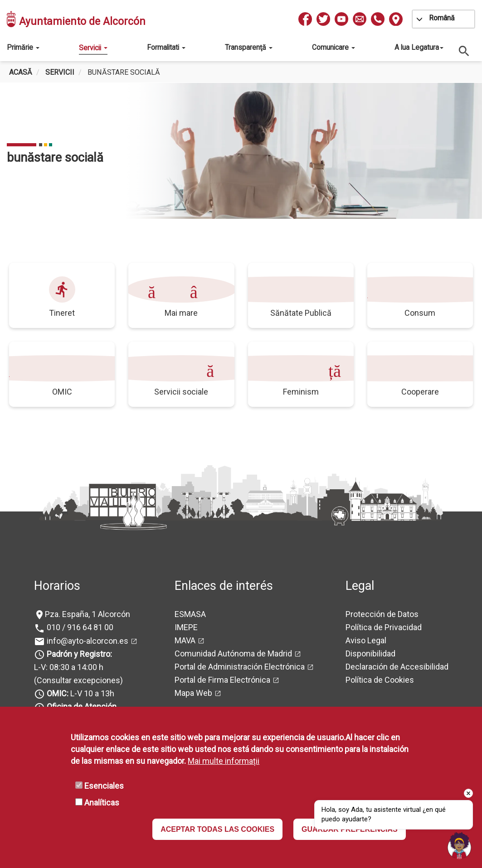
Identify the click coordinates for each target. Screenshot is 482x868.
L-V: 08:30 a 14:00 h (69, 667)
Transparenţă (249, 47)
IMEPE (186, 627)
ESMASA (190, 614)
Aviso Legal (366, 640)
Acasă (21, 72)
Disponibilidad (370, 653)
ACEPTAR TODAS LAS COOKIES (217, 829)
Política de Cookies (380, 680)
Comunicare (334, 47)
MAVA (185, 640)
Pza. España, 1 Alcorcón (88, 614)
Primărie (23, 47)
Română (442, 18)
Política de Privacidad (384, 627)
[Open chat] (459, 845)
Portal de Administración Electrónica (240, 667)
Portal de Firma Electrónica (222, 680)
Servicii (93, 48)
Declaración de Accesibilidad (397, 667)
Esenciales (104, 786)
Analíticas (102, 803)
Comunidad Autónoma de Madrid (233, 653)
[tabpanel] (241, 151)
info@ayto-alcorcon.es (87, 641)
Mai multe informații (224, 761)
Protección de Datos (382, 614)
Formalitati (166, 47)
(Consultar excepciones (77, 680)
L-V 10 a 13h (80, 693)
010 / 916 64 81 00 (79, 627)
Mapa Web (193, 693)
